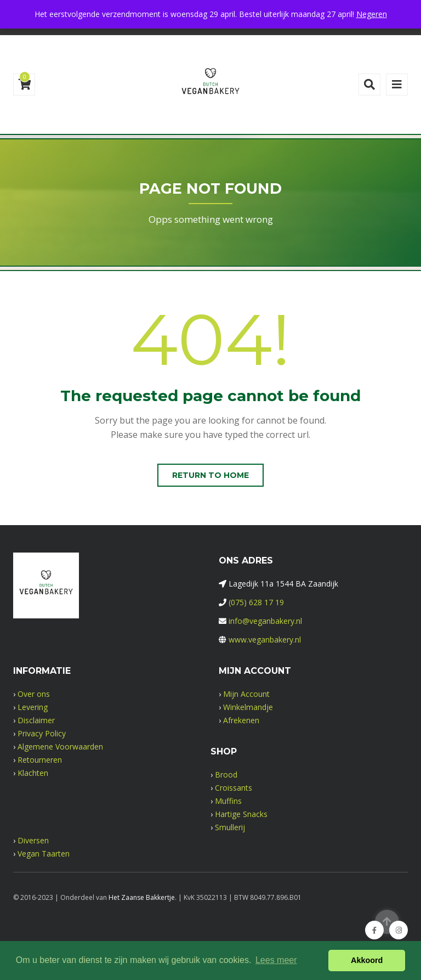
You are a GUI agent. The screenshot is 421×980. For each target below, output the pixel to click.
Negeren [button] (372, 14)
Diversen (33, 840)
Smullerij (230, 827)
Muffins (228, 801)
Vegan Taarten (44, 854)
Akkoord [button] (367, 960)
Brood (226, 775)
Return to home (210, 475)
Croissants (234, 788)
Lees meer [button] (276, 960)
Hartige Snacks (241, 814)
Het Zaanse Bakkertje (142, 897)
